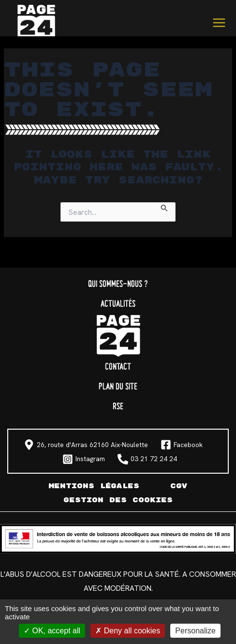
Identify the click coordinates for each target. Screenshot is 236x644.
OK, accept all (52, 631)
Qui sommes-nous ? (118, 284)
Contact (118, 367)
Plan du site (118, 387)
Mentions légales (94, 486)
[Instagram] (84, 459)
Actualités (118, 304)
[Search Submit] (164, 209)
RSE (118, 407)
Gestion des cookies (118, 500)
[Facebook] (182, 445)
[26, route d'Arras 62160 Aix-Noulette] (86, 445)
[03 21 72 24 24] (147, 459)
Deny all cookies (128, 631)
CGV (179, 486)
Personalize (195, 631)
